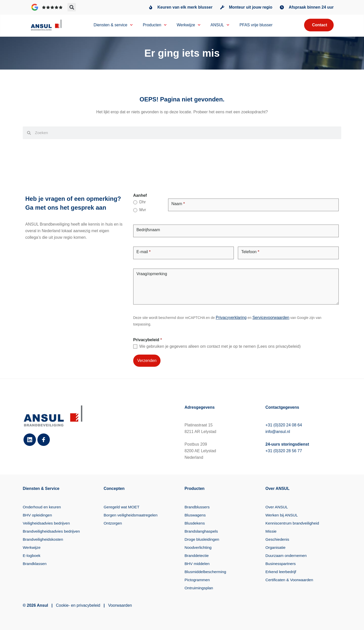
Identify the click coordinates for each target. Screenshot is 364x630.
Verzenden (147, 361)
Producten (155, 25)
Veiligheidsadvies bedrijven (47, 523)
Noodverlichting (198, 547)
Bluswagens (195, 515)
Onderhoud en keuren (42, 507)
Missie (271, 531)
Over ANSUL (277, 507)
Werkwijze (189, 25)
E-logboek (32, 556)
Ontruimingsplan (199, 588)
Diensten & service (113, 25)
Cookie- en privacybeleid (78, 605)
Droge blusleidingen (202, 539)
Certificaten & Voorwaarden (290, 580)
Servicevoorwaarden (271, 318)
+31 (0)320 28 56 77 (284, 451)
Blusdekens (195, 523)
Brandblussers (197, 507)
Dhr (140, 202)
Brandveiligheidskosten (44, 539)
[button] (72, 7)
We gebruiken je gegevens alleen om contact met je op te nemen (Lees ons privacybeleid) (217, 346)
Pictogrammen (198, 580)
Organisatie (276, 547)
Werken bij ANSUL (282, 515)
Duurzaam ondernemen (287, 556)
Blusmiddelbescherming (206, 572)
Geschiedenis (278, 539)
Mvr (140, 210)
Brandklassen (35, 564)
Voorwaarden (120, 605)
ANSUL (220, 25)
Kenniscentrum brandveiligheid (293, 523)
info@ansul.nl (278, 432)
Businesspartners (281, 564)
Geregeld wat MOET (122, 507)
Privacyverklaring (231, 318)
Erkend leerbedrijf (281, 572)
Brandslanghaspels (202, 531)
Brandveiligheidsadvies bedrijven (52, 531)
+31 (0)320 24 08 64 (284, 425)
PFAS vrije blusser (256, 25)
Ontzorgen (113, 523)
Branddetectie (197, 556)
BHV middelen (197, 564)
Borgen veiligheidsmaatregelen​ (131, 515)
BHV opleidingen (38, 515)
